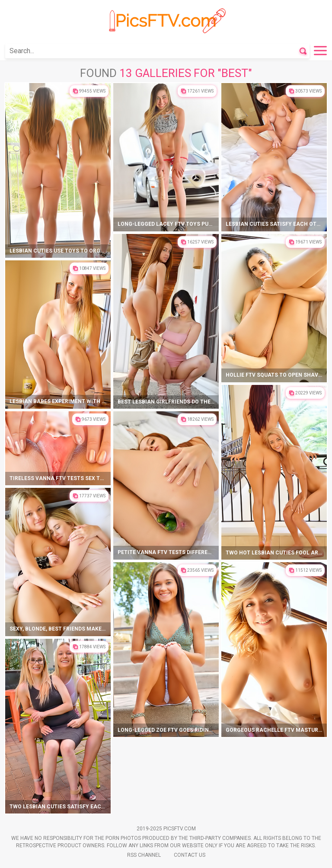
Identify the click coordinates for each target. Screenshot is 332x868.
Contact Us (190, 855)
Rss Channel (144, 855)
